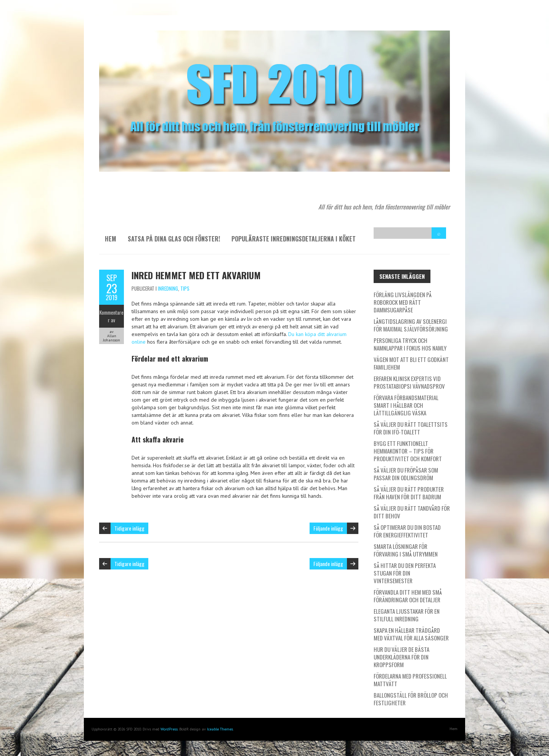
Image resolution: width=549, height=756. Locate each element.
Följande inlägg (328, 528)
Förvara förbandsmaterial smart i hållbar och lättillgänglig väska (406, 405)
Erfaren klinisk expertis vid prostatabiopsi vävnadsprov (409, 382)
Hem (111, 239)
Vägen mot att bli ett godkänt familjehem (411, 363)
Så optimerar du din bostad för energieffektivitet (407, 531)
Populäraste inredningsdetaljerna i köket (294, 239)
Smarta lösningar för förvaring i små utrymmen (406, 550)
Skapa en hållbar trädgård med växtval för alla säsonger (411, 634)
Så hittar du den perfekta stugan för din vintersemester (405, 573)
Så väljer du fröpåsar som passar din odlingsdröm (406, 474)
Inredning (168, 288)
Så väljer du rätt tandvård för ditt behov (412, 512)
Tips (185, 288)
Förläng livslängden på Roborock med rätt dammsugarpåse (403, 302)
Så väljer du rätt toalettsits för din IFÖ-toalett (411, 428)
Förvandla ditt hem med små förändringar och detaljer (408, 596)
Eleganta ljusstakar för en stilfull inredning (407, 615)
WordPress (169, 729)
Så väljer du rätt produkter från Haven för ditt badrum (409, 493)
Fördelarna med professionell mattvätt (410, 680)
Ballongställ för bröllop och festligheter (411, 699)
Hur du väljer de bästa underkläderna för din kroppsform (401, 657)
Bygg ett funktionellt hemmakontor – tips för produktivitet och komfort (408, 451)
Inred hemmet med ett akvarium (196, 275)
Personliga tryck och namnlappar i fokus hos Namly (410, 344)
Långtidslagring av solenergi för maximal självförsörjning (411, 325)
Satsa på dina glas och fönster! (174, 239)
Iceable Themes (220, 729)
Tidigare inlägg (129, 528)
